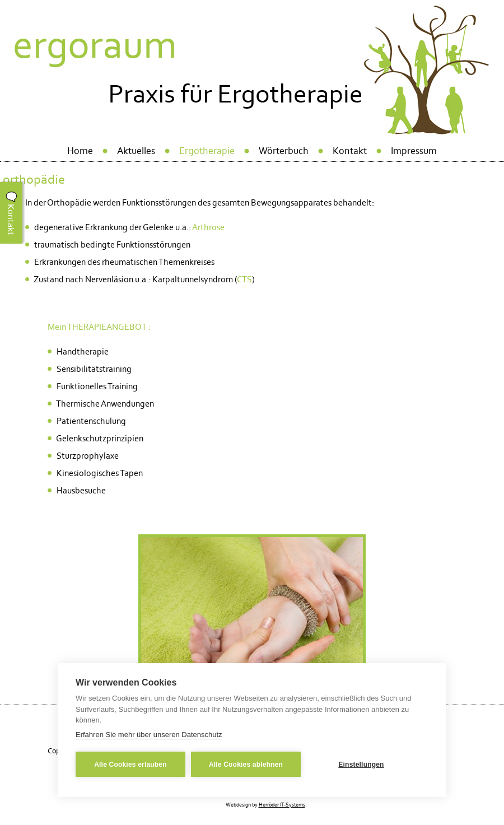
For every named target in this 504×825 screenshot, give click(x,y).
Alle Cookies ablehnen (246, 765)
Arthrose (208, 227)
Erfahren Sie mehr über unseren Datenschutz (149, 735)
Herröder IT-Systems (282, 805)
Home (80, 151)
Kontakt (350, 151)
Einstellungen (361, 765)
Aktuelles (136, 151)
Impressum (414, 151)
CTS (244, 279)
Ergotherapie (207, 151)
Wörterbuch (284, 151)
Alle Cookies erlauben (130, 765)
